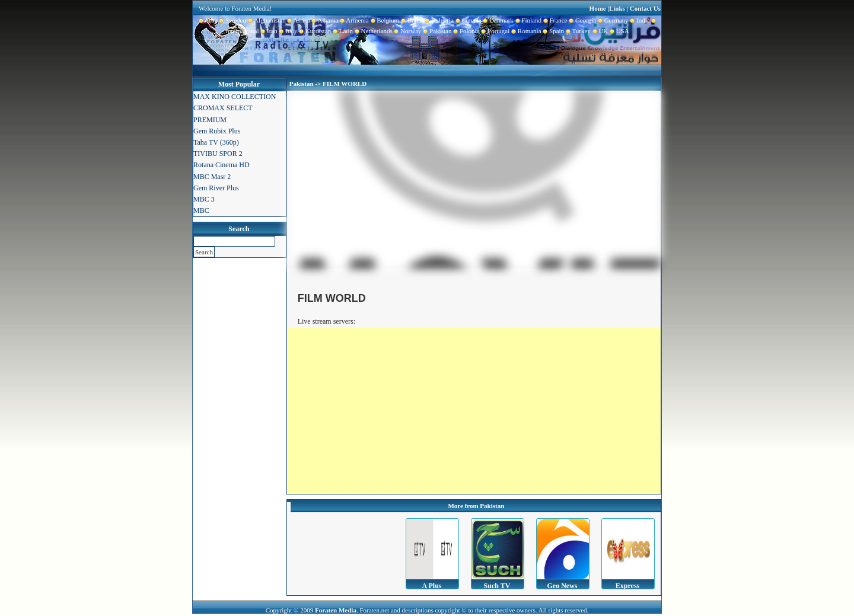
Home (598, 8)
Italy (288, 31)
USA (619, 31)
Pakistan (437, 31)
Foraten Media (336, 610)
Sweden (232, 20)
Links (617, 8)
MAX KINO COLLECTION (235, 97)
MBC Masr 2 (212, 177)
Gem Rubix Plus (217, 131)
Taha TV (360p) (216, 142)
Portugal (495, 31)
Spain (553, 31)
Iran (268, 31)
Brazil (411, 20)
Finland (528, 20)
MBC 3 (204, 199)
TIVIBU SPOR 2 (218, 154)
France (554, 20)
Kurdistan (314, 31)
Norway (407, 31)
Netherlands (373, 31)
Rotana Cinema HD (222, 165)
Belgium (384, 20)
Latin (342, 31)
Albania (324, 20)
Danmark (497, 20)
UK (599, 31)
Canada (467, 20)
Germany (612, 20)
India (639, 20)
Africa (298, 20)
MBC (201, 210)
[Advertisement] (474, 411)
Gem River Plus (216, 188)
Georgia (581, 20)
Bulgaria (439, 20)
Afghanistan (266, 20)
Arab (208, 20)
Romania (525, 31)
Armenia (353, 20)
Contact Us (645, 8)
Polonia (465, 31)
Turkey (577, 31)
